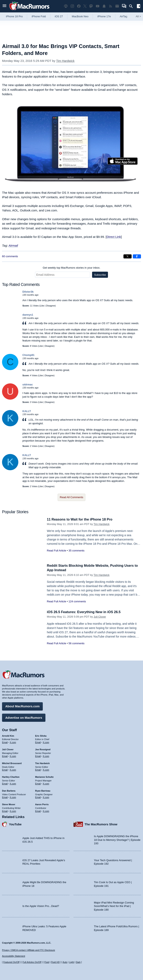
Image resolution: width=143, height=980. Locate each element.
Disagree (51, 306)
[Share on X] (128, 256)
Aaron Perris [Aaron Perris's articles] (42, 804)
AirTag (124, 16)
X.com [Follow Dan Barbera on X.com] (13, 797)
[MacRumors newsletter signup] (117, 6)
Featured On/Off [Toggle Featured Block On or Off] (11, 962)
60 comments (10, 256)
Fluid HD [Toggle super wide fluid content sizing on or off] (55, 962)
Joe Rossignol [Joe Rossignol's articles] (43, 749)
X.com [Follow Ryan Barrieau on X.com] (46, 797)
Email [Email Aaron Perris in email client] (38, 811)
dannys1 (28, 315)
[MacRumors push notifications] (104, 6)
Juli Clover (100, 617)
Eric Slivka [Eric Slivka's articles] (41, 735)
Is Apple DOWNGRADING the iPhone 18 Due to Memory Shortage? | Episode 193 (117, 840)
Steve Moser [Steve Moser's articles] (9, 804)
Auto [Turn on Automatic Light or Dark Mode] (65, 962)
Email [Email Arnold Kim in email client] (5, 742)
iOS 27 (59, 16)
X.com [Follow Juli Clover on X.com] (13, 756)
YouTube (15, 824)
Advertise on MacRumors (24, 717)
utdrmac (28, 384)
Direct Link (114, 237)
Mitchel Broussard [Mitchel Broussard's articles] (12, 763)
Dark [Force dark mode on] (78, 962)
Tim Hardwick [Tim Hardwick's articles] (42, 763)
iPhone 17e (104, 16)
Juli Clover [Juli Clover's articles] (8, 749)
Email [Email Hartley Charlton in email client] (5, 783)
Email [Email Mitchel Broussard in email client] (5, 770)
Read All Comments (72, 497)
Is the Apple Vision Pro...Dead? (41, 906)
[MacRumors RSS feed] (111, 6)
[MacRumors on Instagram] (72, 6)
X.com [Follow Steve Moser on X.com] (13, 811)
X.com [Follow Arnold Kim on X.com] (13, 742)
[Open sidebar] (139, 7)
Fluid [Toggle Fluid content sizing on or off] (47, 962)
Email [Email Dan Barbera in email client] (5, 797)
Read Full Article (57, 551)
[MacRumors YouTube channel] (98, 6)
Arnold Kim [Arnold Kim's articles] (8, 735)
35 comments (76, 551)
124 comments (77, 601)
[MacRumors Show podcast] (66, 6)
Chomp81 (28, 355)
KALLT (27, 411)
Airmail (13, 246)
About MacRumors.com (22, 706)
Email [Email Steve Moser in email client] (5, 811)
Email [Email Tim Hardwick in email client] (38, 770)
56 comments (76, 643)
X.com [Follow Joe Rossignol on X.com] (46, 756)
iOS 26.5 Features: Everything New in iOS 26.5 (85, 612)
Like (42, 306)
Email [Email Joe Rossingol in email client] (38, 756)
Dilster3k (28, 292)
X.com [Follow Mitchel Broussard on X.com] (13, 770)
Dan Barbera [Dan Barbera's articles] (9, 790)
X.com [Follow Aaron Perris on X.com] (46, 811)
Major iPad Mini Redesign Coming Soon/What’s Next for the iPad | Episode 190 (114, 906)
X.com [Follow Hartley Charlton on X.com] (13, 783)
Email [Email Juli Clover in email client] (5, 756)
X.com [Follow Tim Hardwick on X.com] (46, 770)
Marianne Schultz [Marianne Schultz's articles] (44, 777)
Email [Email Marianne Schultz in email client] (38, 783)
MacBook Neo (80, 16)
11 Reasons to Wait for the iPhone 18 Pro (81, 519)
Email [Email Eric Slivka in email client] (38, 742)
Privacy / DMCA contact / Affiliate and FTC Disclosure (29, 950)
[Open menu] (4, 6)
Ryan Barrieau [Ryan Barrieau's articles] (43, 790)
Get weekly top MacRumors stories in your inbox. (72, 268)
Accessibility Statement (14, 956)
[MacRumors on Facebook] (79, 6)
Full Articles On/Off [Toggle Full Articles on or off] (32, 962)
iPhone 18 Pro (14, 16)
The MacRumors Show (101, 824)
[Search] (132, 6)
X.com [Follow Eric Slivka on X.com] (46, 742)
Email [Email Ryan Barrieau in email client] (38, 797)
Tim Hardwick (65, 61)
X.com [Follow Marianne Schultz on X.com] (46, 783)
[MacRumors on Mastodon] (91, 6)
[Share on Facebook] (137, 256)
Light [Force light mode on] (71, 962)
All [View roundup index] (138, 16)
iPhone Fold (39, 16)
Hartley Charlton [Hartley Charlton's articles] (11, 777)
